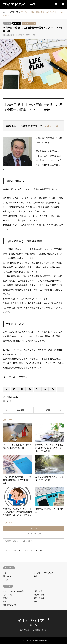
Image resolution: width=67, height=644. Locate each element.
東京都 (6, 598)
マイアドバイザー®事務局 (13, 591)
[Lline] (30, 389)
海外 (5, 602)
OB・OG (17, 23)
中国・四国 (38, 591)
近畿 (35, 602)
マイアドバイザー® (33, 620)
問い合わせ (7, 576)
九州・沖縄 (7, 595)
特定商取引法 (25, 630)
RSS (36, 625)
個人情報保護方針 (40, 630)
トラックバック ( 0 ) (33, 534)
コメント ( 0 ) (33, 528)
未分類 (6, 580)
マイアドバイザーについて (44, 573)
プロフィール (51, 126)
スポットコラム (29, 23)
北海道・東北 (39, 595)
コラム (7, 23)
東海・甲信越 (39, 598)
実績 (35, 576)
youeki (15, 397)
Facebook (31, 625)
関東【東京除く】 (10, 605)
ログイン (28, 550)
